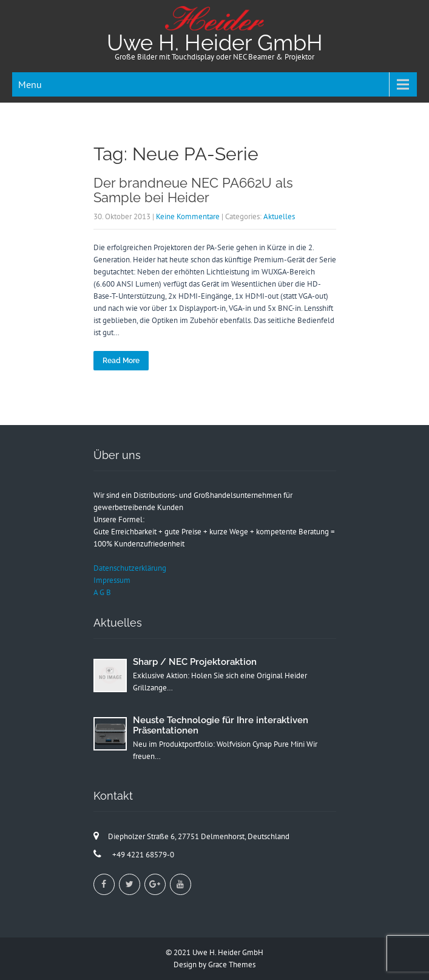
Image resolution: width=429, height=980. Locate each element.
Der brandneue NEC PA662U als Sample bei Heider (193, 190)
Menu (30, 84)
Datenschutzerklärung (130, 568)
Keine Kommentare (188, 216)
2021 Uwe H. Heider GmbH (218, 952)
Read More (121, 361)
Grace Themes (232, 965)
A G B (102, 592)
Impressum (112, 580)
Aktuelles (279, 216)
